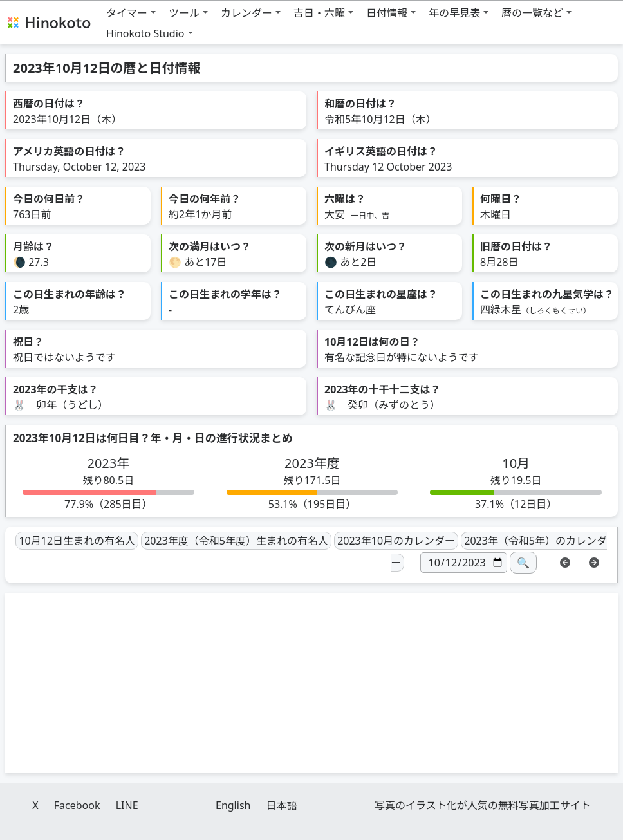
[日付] (464, 563)
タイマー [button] (127, 13)
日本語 (282, 805)
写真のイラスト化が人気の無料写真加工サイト (483, 805)
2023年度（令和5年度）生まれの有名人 (236, 541)
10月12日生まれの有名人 (77, 541)
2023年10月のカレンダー (396, 541)
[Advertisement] (311, 683)
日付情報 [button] (387, 13)
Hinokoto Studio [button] (145, 33)
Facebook (77, 805)
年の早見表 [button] (454, 13)
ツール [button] (184, 13)
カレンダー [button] (246, 13)
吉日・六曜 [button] (319, 13)
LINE (127, 805)
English (233, 805)
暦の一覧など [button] (532, 13)
